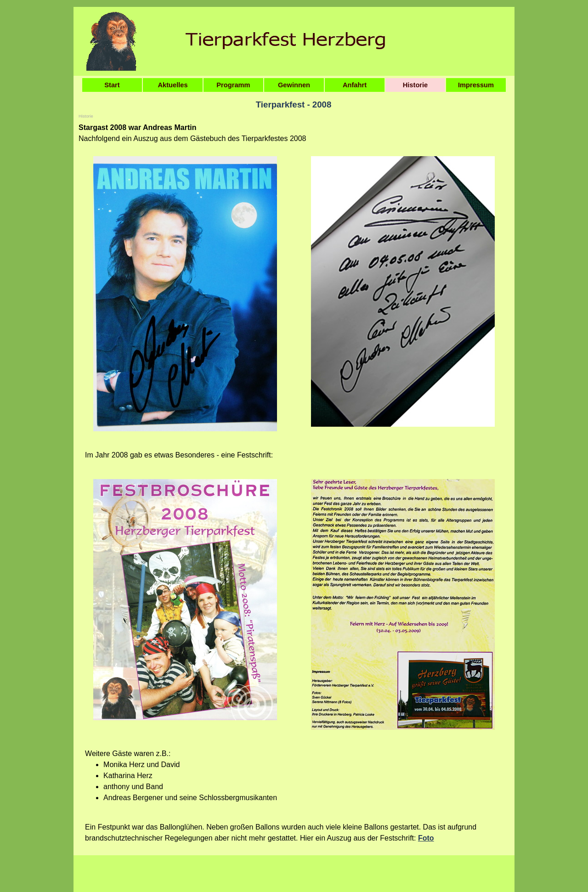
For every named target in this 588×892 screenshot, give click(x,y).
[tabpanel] (294, 133)
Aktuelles (172, 85)
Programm (233, 85)
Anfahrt (355, 85)
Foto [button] (426, 838)
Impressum (476, 85)
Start (112, 85)
